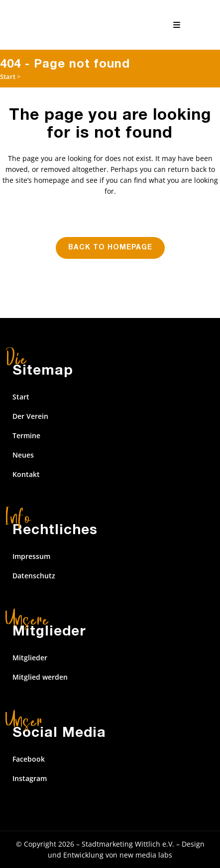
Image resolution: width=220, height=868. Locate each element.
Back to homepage (110, 248)
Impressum (31, 556)
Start (8, 77)
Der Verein (30, 416)
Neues (23, 455)
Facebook (29, 759)
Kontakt (26, 474)
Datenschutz (34, 576)
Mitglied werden (40, 677)
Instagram (30, 778)
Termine (26, 435)
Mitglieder (30, 658)
